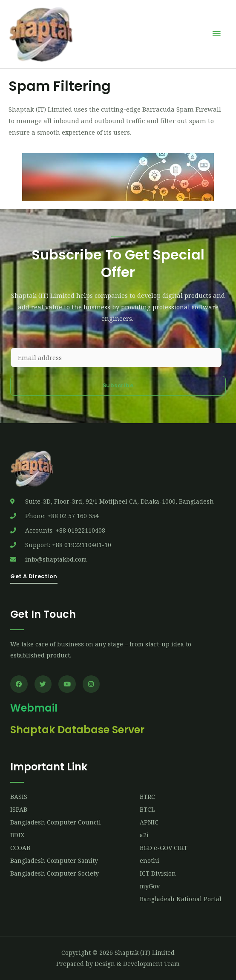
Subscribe (118, 385)
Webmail (34, 708)
